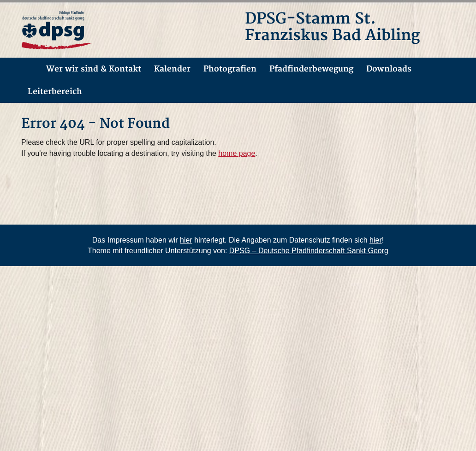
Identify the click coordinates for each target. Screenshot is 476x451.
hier (186, 240)
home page (237, 153)
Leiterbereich (55, 92)
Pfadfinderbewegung (311, 69)
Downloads (389, 69)
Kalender (172, 69)
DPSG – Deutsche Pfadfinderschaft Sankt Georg (309, 251)
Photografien (230, 69)
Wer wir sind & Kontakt (94, 69)
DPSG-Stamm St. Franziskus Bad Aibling (332, 27)
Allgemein (27, 69)
